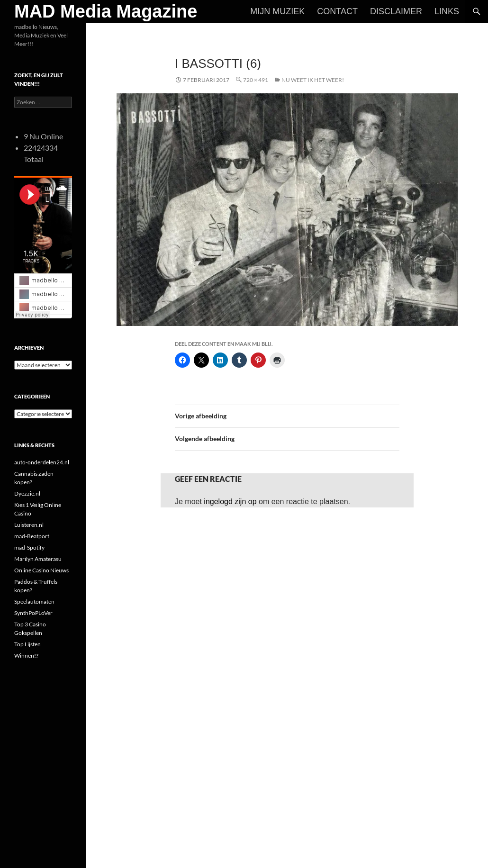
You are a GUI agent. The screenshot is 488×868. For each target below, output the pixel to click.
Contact (337, 11)
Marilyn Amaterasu (38, 559)
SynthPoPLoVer (33, 613)
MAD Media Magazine (106, 11)
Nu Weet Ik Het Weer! (313, 80)
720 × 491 (256, 80)
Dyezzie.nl (27, 493)
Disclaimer (396, 11)
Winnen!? (26, 656)
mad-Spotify (29, 547)
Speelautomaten (34, 601)
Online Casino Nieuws (41, 570)
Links (447, 11)
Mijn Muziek (277, 11)
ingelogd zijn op (230, 502)
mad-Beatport (32, 536)
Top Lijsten (27, 644)
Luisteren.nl (29, 525)
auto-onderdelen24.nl (42, 462)
